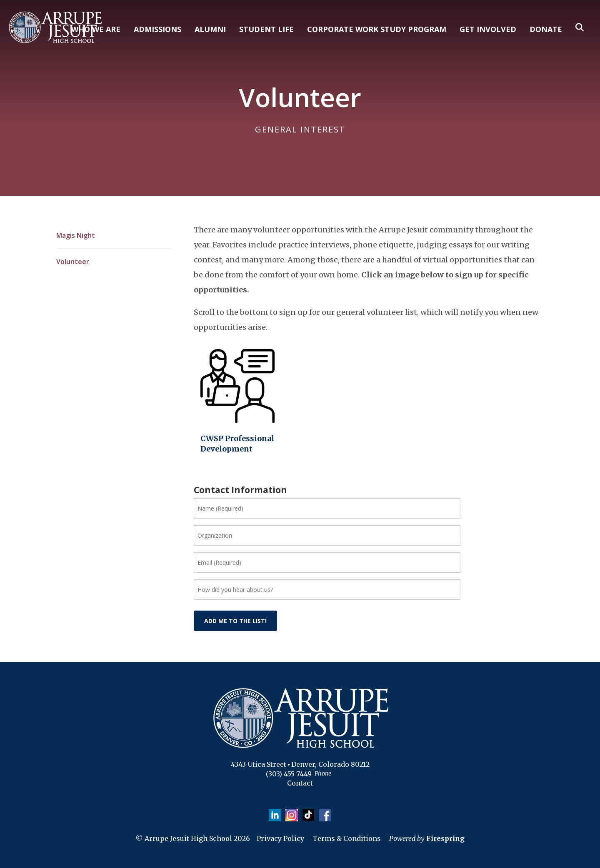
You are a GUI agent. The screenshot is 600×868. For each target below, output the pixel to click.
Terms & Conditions (347, 838)
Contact (300, 783)
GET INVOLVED (488, 29)
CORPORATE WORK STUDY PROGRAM (377, 29)
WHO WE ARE (96, 29)
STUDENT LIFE (266, 29)
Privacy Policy (280, 838)
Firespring (445, 838)
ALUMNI (210, 29)
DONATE (546, 29)
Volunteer (73, 262)
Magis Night (76, 235)
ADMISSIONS (157, 29)
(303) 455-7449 (289, 774)
